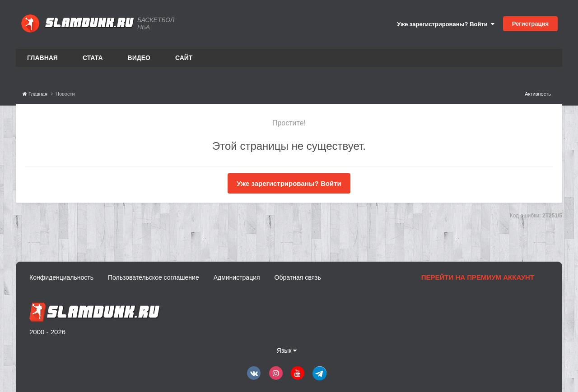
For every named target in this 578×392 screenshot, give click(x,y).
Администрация (237, 277)
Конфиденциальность (61, 277)
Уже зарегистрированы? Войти (446, 24)
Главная (42, 58)
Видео (139, 58)
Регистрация (530, 24)
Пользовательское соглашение (154, 277)
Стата (93, 58)
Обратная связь (298, 277)
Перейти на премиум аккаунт (478, 277)
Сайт (184, 58)
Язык (287, 350)
